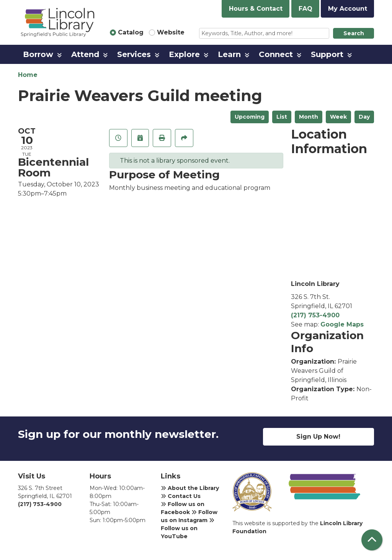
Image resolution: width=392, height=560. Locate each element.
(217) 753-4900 (315, 315)
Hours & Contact (256, 9)
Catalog (131, 32)
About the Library (190, 488)
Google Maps (342, 324)
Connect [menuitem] (276, 54)
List (282, 117)
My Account (348, 9)
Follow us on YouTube (188, 529)
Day (364, 117)
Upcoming (250, 117)
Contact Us (181, 496)
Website (171, 32)
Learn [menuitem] (229, 54)
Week (338, 117)
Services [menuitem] (134, 54)
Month (309, 117)
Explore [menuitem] (184, 54)
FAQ (305, 9)
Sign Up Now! (318, 437)
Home (28, 75)
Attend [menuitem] (85, 54)
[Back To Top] (372, 540)
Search (354, 33)
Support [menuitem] (327, 54)
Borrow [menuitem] (38, 54)
